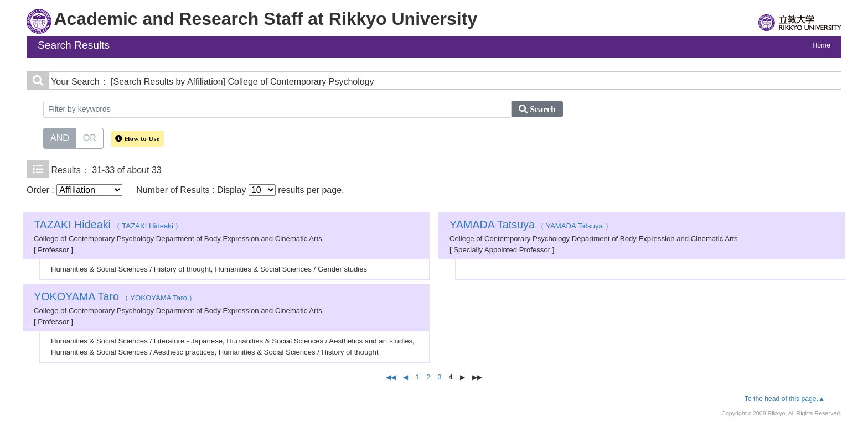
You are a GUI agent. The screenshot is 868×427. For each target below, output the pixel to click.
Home (821, 45)
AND (60, 137)
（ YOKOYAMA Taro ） (115, 298)
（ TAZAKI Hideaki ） (108, 226)
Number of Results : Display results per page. (240, 190)
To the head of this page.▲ (785, 399)
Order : (74, 190)
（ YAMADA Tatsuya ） (531, 226)
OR (90, 137)
